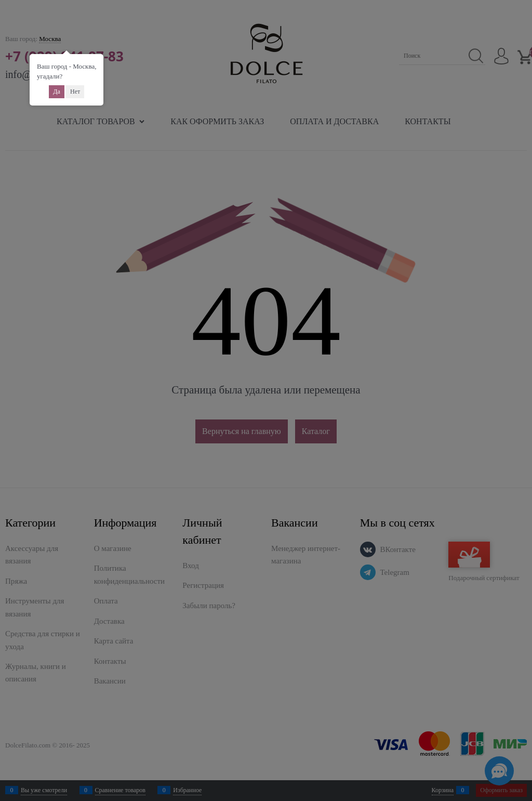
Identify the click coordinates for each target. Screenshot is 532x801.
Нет (75, 91)
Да (57, 91)
